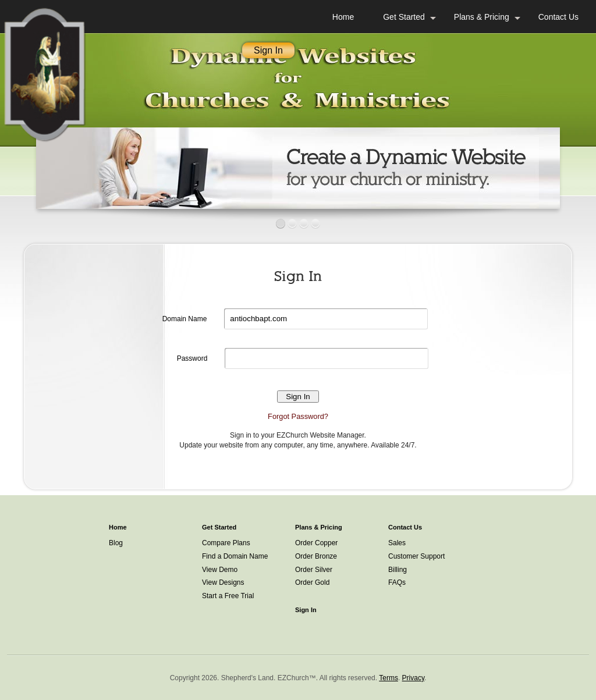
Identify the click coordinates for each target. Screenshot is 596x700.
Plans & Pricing (482, 17)
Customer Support (416, 556)
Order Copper (316, 543)
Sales (397, 543)
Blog (116, 543)
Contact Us (558, 17)
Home (343, 17)
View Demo (220, 570)
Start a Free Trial (228, 596)
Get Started (404, 17)
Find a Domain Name (235, 556)
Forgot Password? (298, 416)
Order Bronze (316, 556)
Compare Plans (226, 543)
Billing (398, 570)
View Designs (223, 582)
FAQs (397, 582)
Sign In (268, 50)
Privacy (413, 678)
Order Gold (312, 582)
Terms (389, 678)
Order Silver (314, 570)
